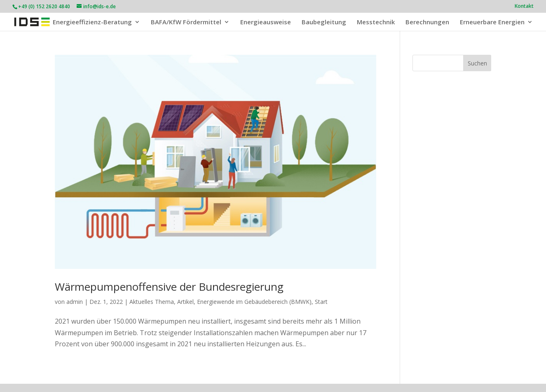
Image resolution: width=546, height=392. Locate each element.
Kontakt (524, 7)
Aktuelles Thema (152, 302)
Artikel (185, 302)
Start (321, 302)
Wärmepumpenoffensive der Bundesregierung (169, 287)
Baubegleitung (324, 22)
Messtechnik (376, 22)
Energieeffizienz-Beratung (92, 22)
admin (75, 302)
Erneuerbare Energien (492, 22)
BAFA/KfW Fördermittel (186, 22)
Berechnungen (427, 22)
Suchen (477, 63)
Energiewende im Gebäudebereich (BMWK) (254, 302)
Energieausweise (266, 22)
